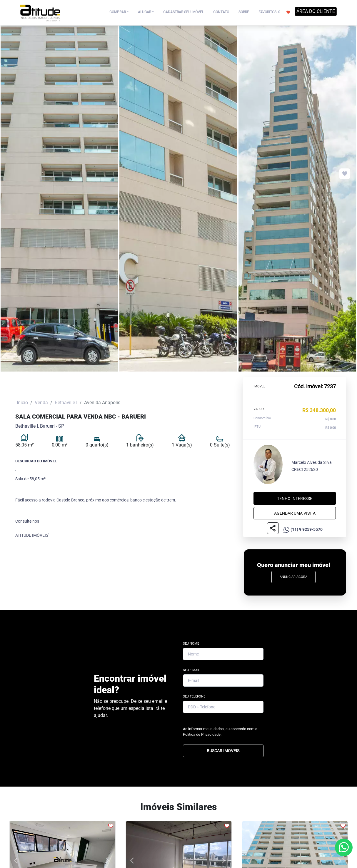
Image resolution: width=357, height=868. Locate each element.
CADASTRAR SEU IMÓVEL (183, 12)
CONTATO (221, 12)
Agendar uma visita (295, 513)
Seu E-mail (191, 670)
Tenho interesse (295, 499)
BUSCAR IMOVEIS (223, 751)
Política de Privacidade (202, 734)
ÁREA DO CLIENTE (316, 11)
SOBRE (244, 12)
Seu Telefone (194, 696)
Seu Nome (191, 644)
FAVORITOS (274, 12)
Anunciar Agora (293, 577)
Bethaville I (66, 403)
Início (22, 403)
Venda (41, 403)
